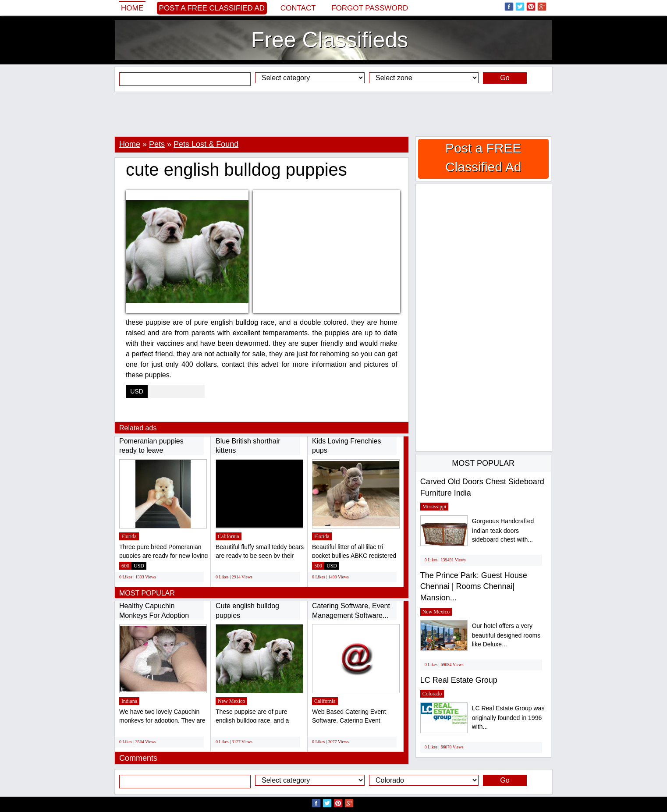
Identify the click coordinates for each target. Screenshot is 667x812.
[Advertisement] (333, 114)
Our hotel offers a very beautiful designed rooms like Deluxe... (506, 635)
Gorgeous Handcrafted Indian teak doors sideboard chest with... (503, 530)
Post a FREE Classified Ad (212, 8)
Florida (129, 536)
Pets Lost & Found (206, 144)
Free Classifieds (330, 40)
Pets (157, 144)
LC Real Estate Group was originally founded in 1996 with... (508, 718)
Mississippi (435, 507)
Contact (298, 8)
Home (132, 8)
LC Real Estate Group (459, 680)
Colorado (432, 694)
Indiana (129, 701)
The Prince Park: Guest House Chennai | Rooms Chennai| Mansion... (474, 587)
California (229, 536)
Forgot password (370, 8)
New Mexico (231, 701)
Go (505, 78)
